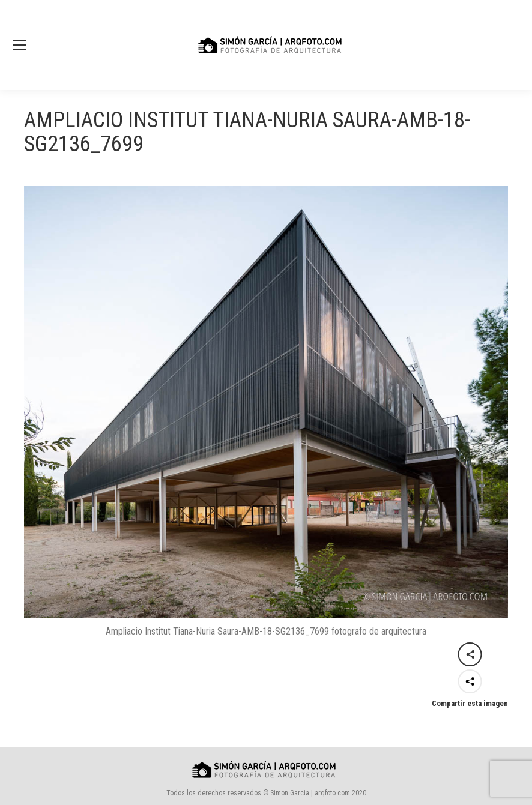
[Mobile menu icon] (19, 45)
